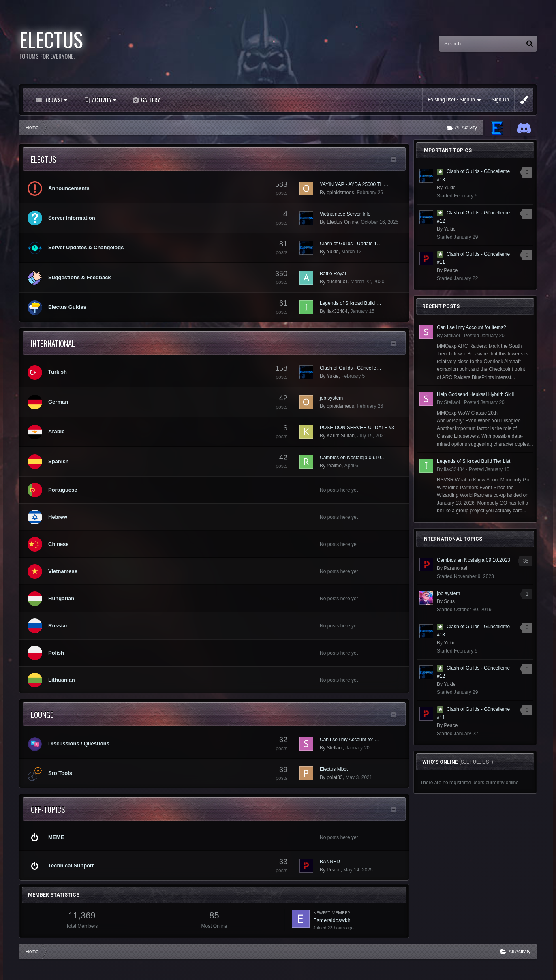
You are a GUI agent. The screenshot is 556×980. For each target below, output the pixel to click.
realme (334, 466)
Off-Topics (48, 809)
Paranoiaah (456, 568)
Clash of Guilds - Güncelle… (350, 368)
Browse (55, 99)
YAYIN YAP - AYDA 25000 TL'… (354, 184)
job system (331, 398)
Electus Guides (67, 307)
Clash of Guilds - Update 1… (351, 244)
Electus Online (342, 222)
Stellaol (335, 748)
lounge (42, 714)
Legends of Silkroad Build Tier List (474, 461)
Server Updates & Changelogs (86, 247)
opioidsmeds (340, 193)
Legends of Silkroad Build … (350, 303)
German (58, 402)
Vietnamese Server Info (345, 214)
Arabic (56, 431)
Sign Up (500, 100)
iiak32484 (337, 311)
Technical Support (71, 866)
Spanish (59, 461)
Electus (44, 159)
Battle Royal (333, 274)
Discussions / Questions (79, 744)
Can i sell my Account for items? (472, 327)
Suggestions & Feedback (80, 277)
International (53, 343)
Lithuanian (62, 680)
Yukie (333, 252)
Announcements (69, 188)
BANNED (330, 862)
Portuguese (63, 490)
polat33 (335, 777)
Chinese (59, 544)
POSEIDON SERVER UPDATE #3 (357, 428)
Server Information (72, 218)
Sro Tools (60, 773)
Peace (334, 870)
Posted (484, 336)
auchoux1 (337, 282)
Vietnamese (63, 571)
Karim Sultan (341, 436)
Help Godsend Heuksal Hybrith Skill (475, 394)
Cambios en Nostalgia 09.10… (353, 458)
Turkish (58, 372)
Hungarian (61, 598)
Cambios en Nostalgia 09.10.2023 (474, 560)
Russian (59, 626)
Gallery (150, 99)
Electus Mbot (334, 769)
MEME (56, 837)
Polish (56, 653)
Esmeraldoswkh (332, 920)
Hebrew (58, 517)
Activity (104, 99)
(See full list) (476, 762)
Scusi (450, 601)
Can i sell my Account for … (350, 740)
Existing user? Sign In (454, 100)
